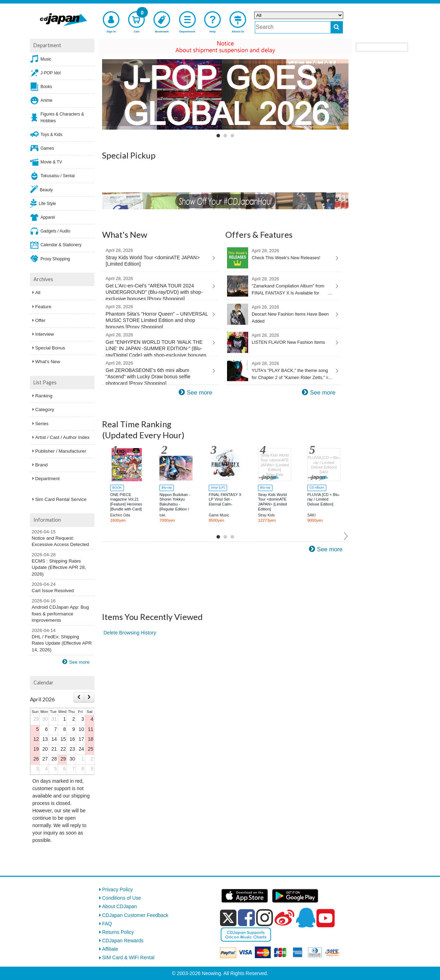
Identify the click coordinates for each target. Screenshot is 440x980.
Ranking (44, 396)
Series (42, 424)
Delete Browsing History (130, 633)
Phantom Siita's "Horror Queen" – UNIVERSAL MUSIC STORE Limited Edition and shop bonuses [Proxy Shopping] (157, 316)
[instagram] (265, 918)
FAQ (107, 924)
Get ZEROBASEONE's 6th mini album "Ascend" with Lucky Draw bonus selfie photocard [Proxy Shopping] (157, 372)
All (38, 293)
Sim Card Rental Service (61, 499)
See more (199, 393)
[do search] (337, 27)
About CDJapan (120, 906)
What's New (48, 362)
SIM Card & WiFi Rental (128, 957)
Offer (40, 320)
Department (47, 479)
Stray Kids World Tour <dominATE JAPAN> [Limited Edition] (157, 257)
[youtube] (326, 918)
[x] (228, 918)
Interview (45, 334)
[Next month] (89, 697)
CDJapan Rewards (123, 941)
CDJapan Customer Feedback (135, 915)
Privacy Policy (117, 889)
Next (346, 536)
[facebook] (246, 918)
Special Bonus (50, 348)
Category (45, 410)
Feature (43, 307)
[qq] (306, 918)
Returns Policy (118, 932)
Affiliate (110, 949)
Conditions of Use (122, 898)
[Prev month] (79, 697)
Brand (41, 465)
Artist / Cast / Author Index (62, 437)
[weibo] (284, 918)
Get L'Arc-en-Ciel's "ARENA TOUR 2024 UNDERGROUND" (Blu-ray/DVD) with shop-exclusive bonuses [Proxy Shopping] (157, 288)
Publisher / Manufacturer (61, 451)
